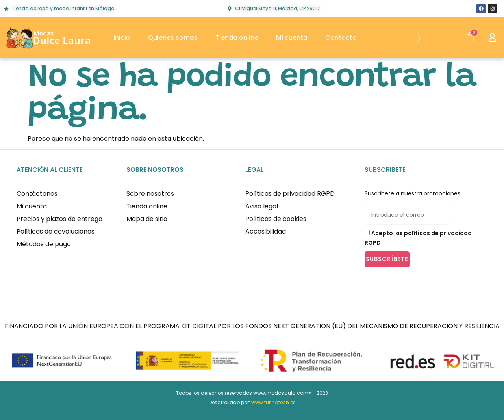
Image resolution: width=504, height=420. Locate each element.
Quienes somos (173, 38)
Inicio (122, 38)
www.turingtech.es (273, 402)
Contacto (341, 38)
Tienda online (237, 38)
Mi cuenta (292, 38)
